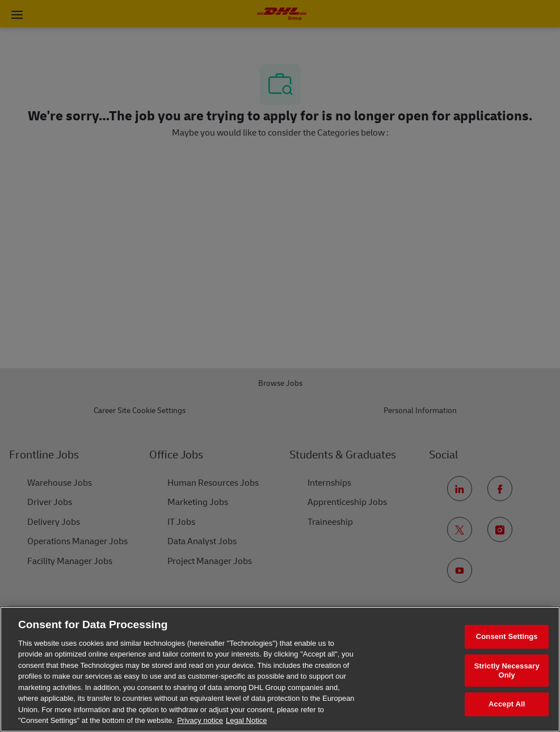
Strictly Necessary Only (507, 670)
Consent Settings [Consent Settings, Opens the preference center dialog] (507, 637)
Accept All (507, 704)
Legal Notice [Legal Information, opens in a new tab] (246, 720)
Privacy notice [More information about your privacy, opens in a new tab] (200, 720)
